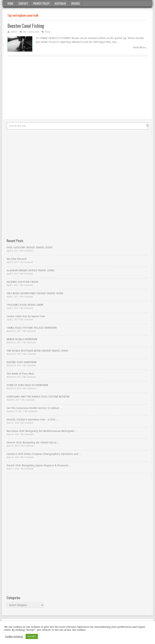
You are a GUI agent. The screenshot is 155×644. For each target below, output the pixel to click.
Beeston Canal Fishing (26, 26)
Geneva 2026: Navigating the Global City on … (33, 442)
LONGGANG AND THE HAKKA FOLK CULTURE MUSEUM (38, 397)
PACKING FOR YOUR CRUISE (23, 282)
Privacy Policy (41, 3)
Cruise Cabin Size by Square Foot (26, 316)
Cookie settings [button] (14, 637)
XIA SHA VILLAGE (17, 259)
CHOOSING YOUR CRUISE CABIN (25, 305)
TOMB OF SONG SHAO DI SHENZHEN (27, 385)
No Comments (31, 32)
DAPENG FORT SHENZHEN (22, 362)
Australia (60, 3)
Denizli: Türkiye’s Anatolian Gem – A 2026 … (32, 420)
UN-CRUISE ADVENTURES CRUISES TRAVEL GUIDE (35, 293)
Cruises (75, 3)
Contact (23, 3)
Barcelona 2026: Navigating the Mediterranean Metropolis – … (43, 431)
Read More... (140, 47)
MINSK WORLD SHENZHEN (22, 339)
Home (10, 3)
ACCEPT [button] (32, 636)
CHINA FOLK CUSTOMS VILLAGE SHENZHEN (32, 328)
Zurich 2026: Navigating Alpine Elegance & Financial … (39, 465)
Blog (48, 32)
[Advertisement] (77, 91)
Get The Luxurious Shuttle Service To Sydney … (34, 408)
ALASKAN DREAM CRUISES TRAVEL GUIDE (30, 270)
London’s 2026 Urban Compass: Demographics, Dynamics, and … (44, 454)
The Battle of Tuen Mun (20, 374)
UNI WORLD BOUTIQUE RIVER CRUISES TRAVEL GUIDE (37, 351)
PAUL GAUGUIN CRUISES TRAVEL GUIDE (29, 247)
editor (14, 32)
